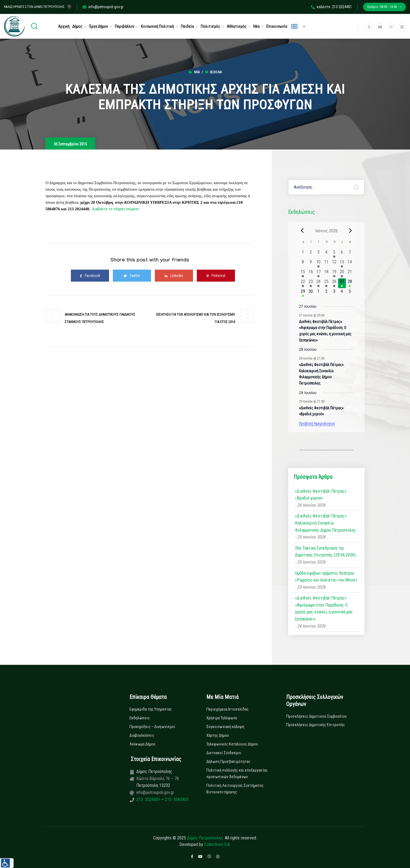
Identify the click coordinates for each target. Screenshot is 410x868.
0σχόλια (213, 72)
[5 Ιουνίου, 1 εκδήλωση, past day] (334, 254)
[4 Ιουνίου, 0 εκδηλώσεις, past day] (326, 254)
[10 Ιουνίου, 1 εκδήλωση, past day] (319, 264)
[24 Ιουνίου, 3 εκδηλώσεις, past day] (319, 283)
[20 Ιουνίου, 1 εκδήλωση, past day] (342, 273)
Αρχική (64, 26)
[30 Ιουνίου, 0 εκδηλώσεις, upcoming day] (311, 293)
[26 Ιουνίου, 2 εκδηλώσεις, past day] (334, 283)
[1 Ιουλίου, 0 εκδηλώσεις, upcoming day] (319, 293)
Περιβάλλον (124, 26)
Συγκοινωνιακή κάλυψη (225, 727)
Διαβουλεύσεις (142, 735)
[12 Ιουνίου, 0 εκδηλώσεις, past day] (334, 264)
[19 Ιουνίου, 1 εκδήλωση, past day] (334, 273)
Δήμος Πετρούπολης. (205, 838)
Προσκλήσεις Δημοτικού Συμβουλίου (316, 716)
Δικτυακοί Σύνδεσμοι (224, 753)
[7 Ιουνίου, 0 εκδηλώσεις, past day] (350, 254)
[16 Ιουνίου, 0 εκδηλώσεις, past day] (311, 273)
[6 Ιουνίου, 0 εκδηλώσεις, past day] (342, 254)
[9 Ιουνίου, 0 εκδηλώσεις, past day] (311, 264)
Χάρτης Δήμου (218, 735)
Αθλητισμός (237, 26)
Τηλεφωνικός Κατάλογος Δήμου (232, 744)
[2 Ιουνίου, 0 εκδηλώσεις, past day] (311, 254)
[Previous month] (302, 231)
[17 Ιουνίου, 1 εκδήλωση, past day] (319, 273)
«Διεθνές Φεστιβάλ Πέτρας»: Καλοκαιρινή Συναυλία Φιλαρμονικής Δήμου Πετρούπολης (325, 523)
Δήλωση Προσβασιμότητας (228, 762)
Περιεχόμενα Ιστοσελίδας (227, 709)
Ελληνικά (294, 26)
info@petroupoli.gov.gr (103, 7)
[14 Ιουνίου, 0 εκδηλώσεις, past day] (350, 264)
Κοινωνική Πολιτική (157, 26)
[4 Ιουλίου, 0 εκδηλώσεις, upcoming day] (342, 293)
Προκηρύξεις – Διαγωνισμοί (152, 727)
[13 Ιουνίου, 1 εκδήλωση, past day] (342, 264)
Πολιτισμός (210, 26)
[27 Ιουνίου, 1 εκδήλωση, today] (342, 283)
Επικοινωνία (277, 26)
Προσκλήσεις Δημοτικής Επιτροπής (316, 725)
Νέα (256, 26)
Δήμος (77, 26)
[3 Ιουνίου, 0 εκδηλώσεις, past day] (319, 254)
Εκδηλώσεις (140, 718)
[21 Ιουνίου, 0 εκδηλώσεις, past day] (350, 273)
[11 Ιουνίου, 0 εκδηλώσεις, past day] (326, 264)
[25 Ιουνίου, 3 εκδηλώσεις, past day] (326, 283)
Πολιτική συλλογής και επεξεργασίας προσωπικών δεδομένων (237, 773)
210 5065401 (176, 800)
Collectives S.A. (217, 844)
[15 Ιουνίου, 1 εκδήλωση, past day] (303, 273)
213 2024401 (149, 800)
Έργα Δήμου (99, 26)
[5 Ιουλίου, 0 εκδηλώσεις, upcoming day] (350, 293)
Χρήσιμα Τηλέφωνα (222, 718)
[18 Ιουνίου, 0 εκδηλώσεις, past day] (326, 273)
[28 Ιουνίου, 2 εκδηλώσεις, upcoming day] (350, 283)
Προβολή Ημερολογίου (317, 424)
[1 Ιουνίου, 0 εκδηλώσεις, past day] (303, 254)
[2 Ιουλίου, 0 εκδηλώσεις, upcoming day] (326, 293)
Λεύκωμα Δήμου (142, 744)
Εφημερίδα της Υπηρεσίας (151, 709)
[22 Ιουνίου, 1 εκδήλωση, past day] (303, 283)
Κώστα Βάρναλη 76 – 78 (158, 779)
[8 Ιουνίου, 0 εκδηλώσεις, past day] (303, 264)
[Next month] (351, 231)
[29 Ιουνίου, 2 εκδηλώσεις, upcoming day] (303, 293)
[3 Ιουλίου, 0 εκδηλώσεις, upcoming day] (334, 293)
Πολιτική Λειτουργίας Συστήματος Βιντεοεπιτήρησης (235, 789)
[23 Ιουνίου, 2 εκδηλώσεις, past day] (311, 283)
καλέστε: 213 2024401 (331, 7)
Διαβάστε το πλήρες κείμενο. (116, 209)
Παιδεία (187, 26)
